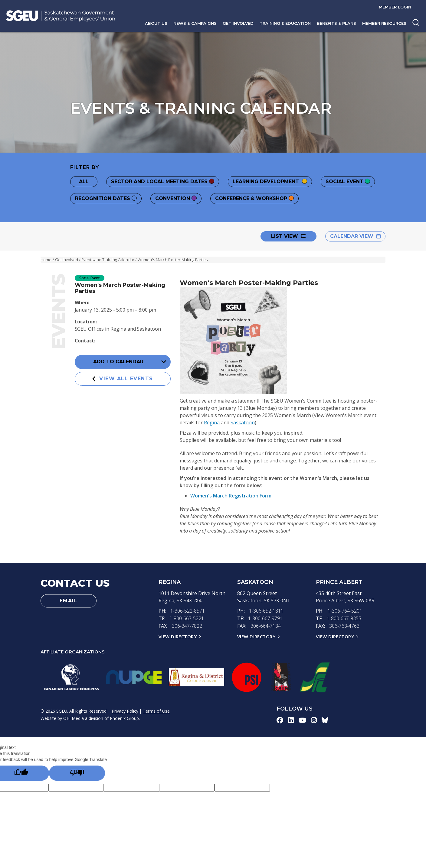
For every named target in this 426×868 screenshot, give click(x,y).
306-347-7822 (187, 625)
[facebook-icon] (280, 719)
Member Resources (384, 23)
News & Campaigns (195, 23)
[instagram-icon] (314, 719)
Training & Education (285, 23)
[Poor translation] (77, 772)
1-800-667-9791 (265, 618)
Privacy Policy (125, 710)
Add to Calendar (130, 362)
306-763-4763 (344, 625)
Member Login (395, 7)
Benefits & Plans (336, 23)
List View (288, 236)
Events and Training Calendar (108, 260)
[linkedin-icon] (291, 719)
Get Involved (238, 23)
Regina (212, 423)
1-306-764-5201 (345, 611)
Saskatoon (243, 423)
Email (69, 601)
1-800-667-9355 (344, 618)
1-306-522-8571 (188, 611)
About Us (156, 23)
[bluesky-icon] (325, 719)
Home (46, 260)
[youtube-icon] (302, 719)
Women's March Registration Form (231, 496)
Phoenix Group (124, 717)
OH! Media (74, 717)
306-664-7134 (266, 625)
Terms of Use (156, 710)
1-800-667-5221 (187, 618)
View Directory (178, 636)
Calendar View (355, 236)
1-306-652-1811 (266, 611)
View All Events (123, 379)
